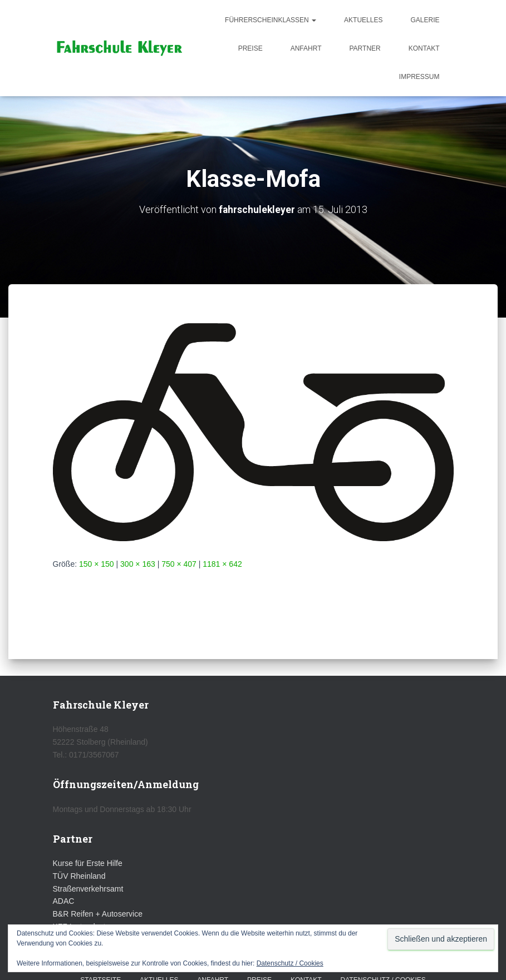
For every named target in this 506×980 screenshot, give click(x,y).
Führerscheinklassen (271, 20)
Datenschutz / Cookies (290, 963)
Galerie (425, 20)
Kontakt (424, 48)
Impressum (419, 77)
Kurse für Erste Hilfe (88, 863)
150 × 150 (97, 563)
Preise (250, 48)
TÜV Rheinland (79, 876)
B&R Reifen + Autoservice (98, 914)
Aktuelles (363, 20)
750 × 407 (179, 563)
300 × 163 (138, 563)
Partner (365, 48)
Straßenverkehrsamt (88, 888)
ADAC (64, 901)
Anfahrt (306, 48)
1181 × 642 (222, 563)
